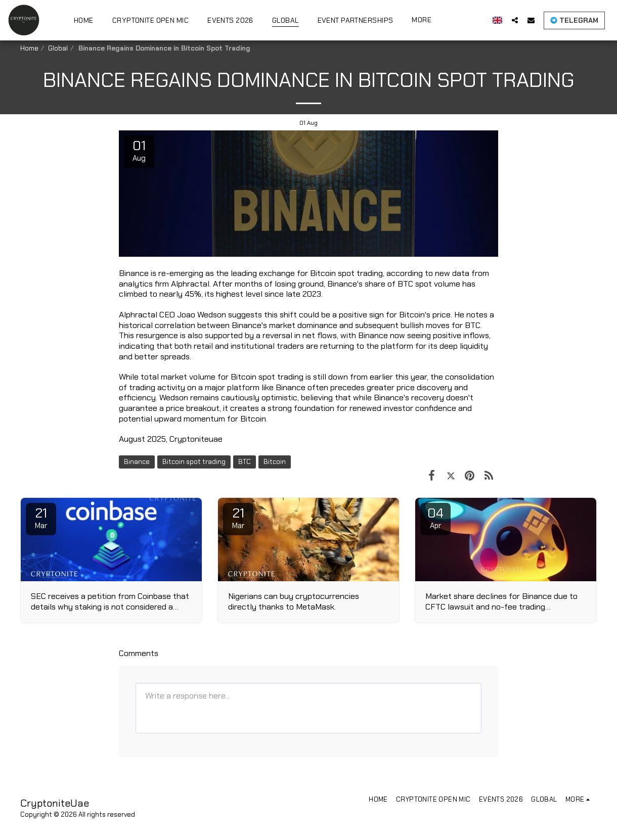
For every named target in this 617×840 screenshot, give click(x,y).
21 (41, 518)
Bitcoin (275, 462)
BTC (245, 462)
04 (435, 518)
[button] (519, 20)
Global (58, 48)
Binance (137, 462)
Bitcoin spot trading (194, 462)
